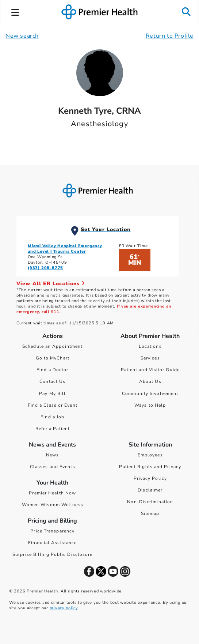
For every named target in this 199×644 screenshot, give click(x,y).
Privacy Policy (150, 478)
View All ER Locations (51, 284)
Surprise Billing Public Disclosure (52, 554)
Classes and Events (53, 467)
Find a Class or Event (53, 405)
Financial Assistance (52, 543)
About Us (150, 381)
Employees (150, 455)
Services (150, 358)
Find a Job (52, 417)
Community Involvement (150, 393)
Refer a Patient (53, 429)
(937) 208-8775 (45, 268)
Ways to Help (150, 405)
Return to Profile (170, 36)
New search (22, 36)
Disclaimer (150, 490)
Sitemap (150, 513)
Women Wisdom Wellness (53, 505)
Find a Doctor (52, 370)
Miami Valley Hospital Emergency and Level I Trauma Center (65, 249)
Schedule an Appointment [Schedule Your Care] (52, 346)
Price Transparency (52, 531)
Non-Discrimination (150, 502)
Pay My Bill (52, 393)
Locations (150, 346)
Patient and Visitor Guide (150, 370)
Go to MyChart (53, 358)
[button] (15, 11)
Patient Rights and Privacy (150, 467)
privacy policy (64, 608)
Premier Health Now (52, 493)
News (52, 455)
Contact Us (52, 381)
